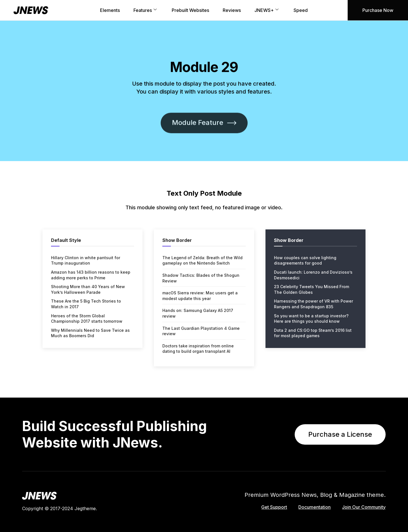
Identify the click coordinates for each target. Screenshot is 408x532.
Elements (110, 10)
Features (146, 10)
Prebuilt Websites (190, 10)
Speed (301, 10)
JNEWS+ (267, 10)
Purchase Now (378, 10)
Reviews (232, 10)
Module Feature (204, 151)
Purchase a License (340, 434)
